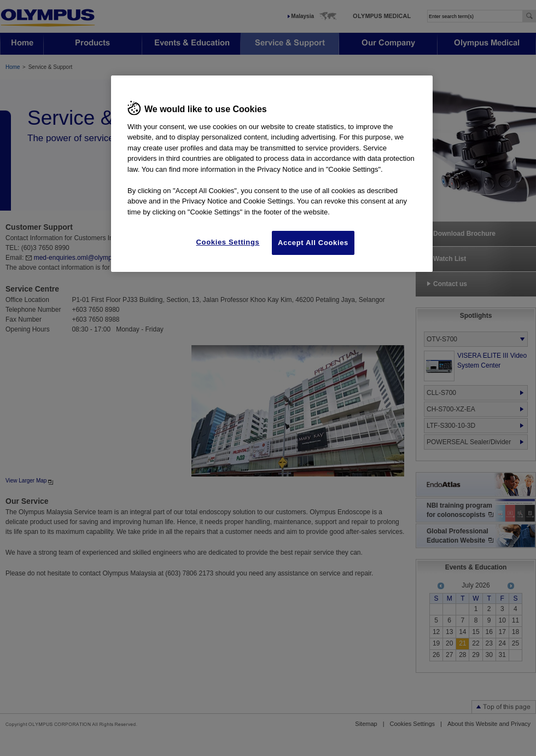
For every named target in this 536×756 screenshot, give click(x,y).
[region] (272, 174)
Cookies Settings (228, 242)
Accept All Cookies (313, 243)
